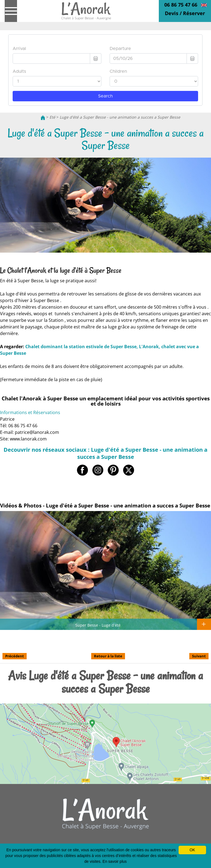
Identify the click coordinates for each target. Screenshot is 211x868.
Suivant (199, 656)
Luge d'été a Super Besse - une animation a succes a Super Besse (120, 117)
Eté (52, 117)
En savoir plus (115, 861)
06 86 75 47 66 (181, 5)
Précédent (15, 656)
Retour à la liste (108, 656)
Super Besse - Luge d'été (98, 625)
